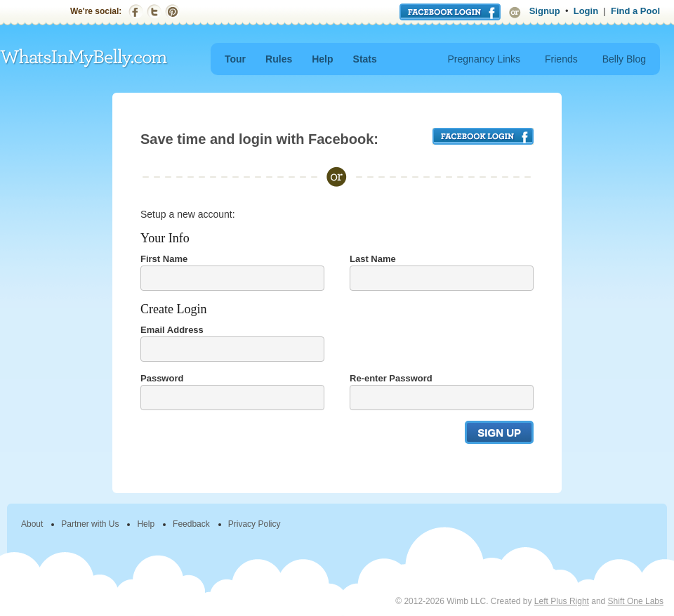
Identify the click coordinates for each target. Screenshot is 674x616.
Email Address (172, 330)
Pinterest (172, 12)
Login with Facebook (450, 12)
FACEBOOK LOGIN (483, 136)
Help (322, 59)
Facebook (136, 12)
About (32, 524)
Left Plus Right (562, 601)
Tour (235, 59)
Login (586, 11)
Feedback (191, 524)
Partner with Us (90, 524)
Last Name (373, 259)
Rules (279, 59)
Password (162, 378)
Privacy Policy (255, 524)
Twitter (154, 12)
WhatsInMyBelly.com (84, 59)
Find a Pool (635, 11)
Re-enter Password (391, 378)
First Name (164, 259)
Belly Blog (624, 59)
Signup (545, 11)
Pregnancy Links (484, 59)
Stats (365, 59)
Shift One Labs (636, 601)
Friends (561, 59)
